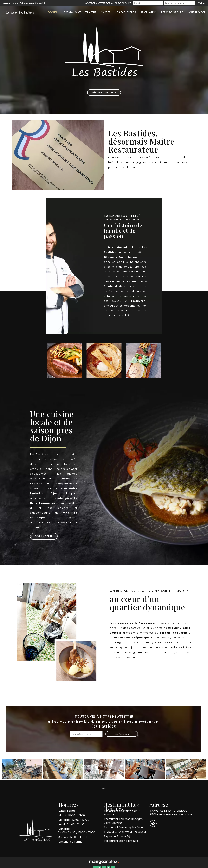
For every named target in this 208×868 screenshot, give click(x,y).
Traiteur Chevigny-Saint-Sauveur (125, 832)
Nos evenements (125, 12)
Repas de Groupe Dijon (119, 836)
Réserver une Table (104, 92)
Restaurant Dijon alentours (121, 841)
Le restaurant (72, 12)
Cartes (106, 12)
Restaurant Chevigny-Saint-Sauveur (122, 813)
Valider (202, 3)
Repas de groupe (172, 12)
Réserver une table (125, 176)
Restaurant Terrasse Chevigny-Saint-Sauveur (124, 821)
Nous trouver (197, 12)
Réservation (149, 12)
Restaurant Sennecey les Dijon (123, 827)
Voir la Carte (44, 536)
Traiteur (91, 12)
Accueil (53, 12)
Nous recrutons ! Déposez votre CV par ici (24, 3)
